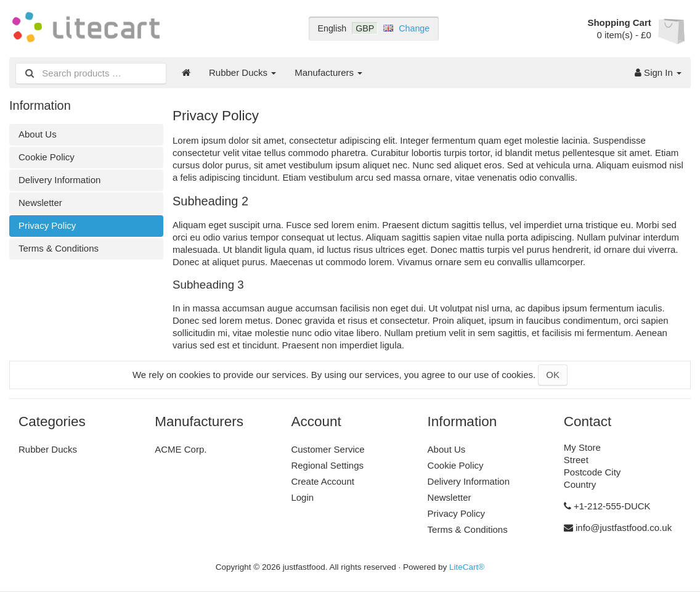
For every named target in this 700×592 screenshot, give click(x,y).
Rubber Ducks (242, 72)
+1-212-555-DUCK (612, 506)
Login (302, 497)
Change (414, 28)
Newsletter (40, 203)
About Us (38, 134)
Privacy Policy (47, 225)
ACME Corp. (181, 449)
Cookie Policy (47, 157)
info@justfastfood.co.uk (624, 528)
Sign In (658, 72)
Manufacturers (328, 72)
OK (553, 375)
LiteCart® (467, 567)
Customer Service (328, 449)
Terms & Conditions (59, 248)
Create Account (323, 481)
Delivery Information (59, 180)
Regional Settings (327, 465)
